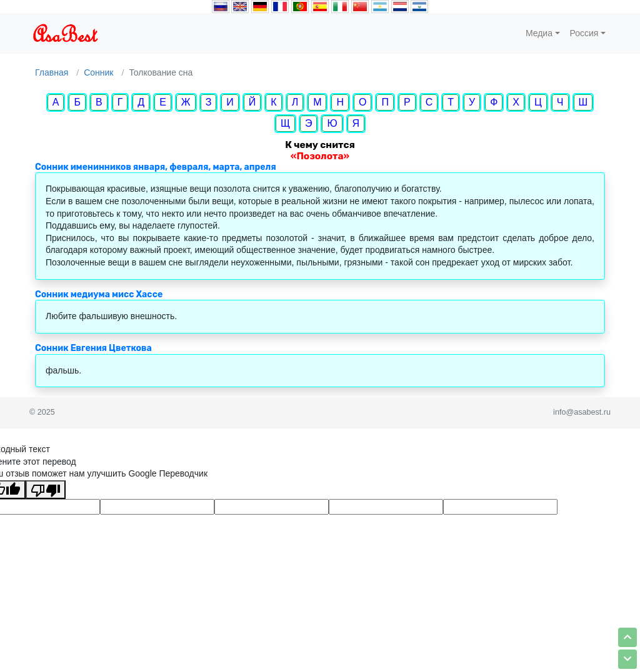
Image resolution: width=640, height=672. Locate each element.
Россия (584, 33)
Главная (52, 72)
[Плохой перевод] (46, 490)
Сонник (98, 72)
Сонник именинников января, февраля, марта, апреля (156, 167)
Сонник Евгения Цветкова (93, 348)
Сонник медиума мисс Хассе (99, 294)
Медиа (539, 33)
